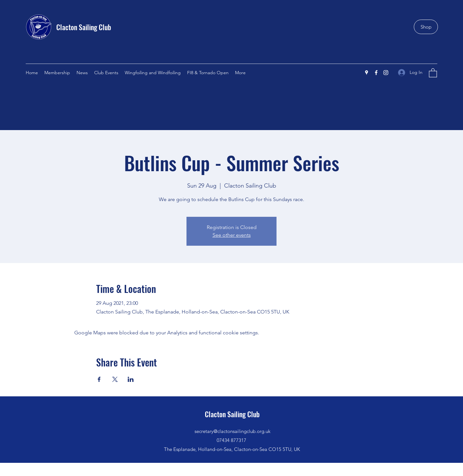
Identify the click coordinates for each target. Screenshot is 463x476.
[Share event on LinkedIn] (131, 379)
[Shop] (426, 27)
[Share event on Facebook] (99, 379)
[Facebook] (376, 73)
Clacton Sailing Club (84, 27)
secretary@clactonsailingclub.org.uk (232, 431)
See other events (232, 235)
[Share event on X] (115, 379)
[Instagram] (386, 73)
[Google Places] (367, 73)
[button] (433, 73)
